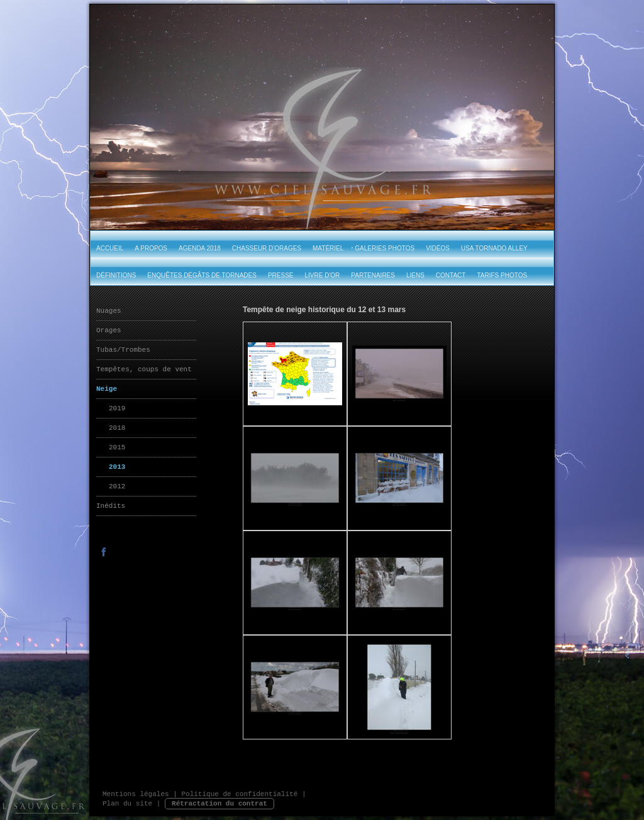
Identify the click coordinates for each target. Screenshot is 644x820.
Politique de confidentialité (239, 794)
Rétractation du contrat (219, 804)
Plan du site (127, 804)
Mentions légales (136, 794)
